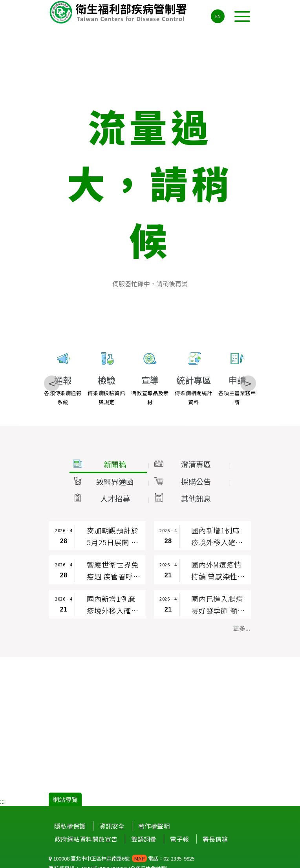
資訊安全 (112, 826)
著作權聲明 (154, 826)
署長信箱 (215, 839)
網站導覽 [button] (65, 799)
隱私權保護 (70, 826)
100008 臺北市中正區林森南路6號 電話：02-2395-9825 (122, 858)
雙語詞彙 (144, 839)
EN (218, 16)
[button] (108, 465)
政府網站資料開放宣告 (86, 839)
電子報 (179, 839)
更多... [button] (241, 628)
